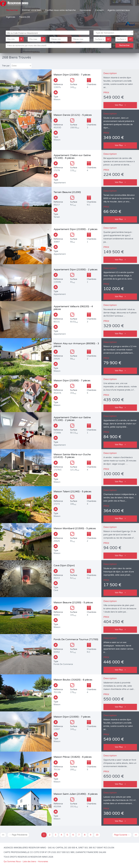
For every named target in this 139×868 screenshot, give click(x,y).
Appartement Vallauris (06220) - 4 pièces (73, 308)
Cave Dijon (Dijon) (64, 565)
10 (97, 835)
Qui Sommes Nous (12, 862)
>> (136, 835)
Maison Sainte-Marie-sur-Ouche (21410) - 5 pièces (72, 456)
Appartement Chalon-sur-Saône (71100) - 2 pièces (72, 419)
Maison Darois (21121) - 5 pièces (73, 115)
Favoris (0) (25, 17)
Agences (11, 17)
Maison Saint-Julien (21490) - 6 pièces (76, 794)
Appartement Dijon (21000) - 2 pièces (76, 229)
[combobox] (48, 33)
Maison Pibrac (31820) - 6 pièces (73, 757)
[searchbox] (48, 33)
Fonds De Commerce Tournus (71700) (76, 639)
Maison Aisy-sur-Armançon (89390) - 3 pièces (76, 345)
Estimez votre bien (32, 10)
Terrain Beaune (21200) (67, 192)
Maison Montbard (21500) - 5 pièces (75, 528)
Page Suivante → (122, 835)
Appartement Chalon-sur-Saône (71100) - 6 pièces (72, 157)
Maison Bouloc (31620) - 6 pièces (73, 680)
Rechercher (12, 10)
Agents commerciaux (119, 10)
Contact (99, 10)
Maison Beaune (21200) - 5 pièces (73, 602)
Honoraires (85, 10)
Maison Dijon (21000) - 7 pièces (72, 75)
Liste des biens (29, 862)
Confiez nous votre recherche (60, 10)
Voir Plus (120, 105)
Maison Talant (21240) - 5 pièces (72, 491)
